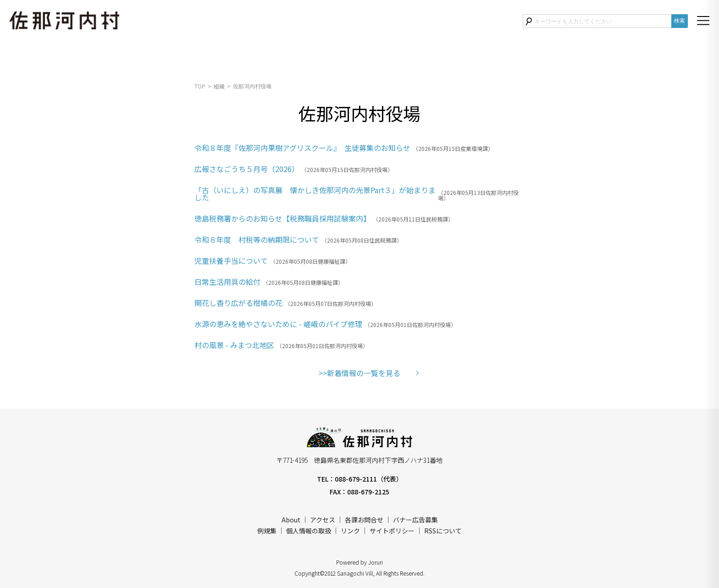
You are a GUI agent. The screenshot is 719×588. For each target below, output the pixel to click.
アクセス (323, 520)
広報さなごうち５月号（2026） (247, 169)
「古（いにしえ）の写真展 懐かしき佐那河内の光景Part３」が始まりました (315, 194)
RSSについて (443, 531)
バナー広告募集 (415, 520)
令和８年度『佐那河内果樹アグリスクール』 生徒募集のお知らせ (302, 148)
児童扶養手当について (231, 261)
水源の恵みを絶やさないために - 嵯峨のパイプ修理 (278, 324)
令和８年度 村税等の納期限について (257, 239)
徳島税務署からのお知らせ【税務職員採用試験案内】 (282, 218)
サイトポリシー (392, 531)
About (291, 520)
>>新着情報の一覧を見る (359, 373)
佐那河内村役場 (252, 86)
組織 (219, 86)
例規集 (267, 531)
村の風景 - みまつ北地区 (234, 345)
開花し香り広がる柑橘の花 (238, 303)
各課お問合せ (364, 520)
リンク (350, 531)
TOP (200, 86)
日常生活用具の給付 (227, 282)
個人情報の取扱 (309, 531)
